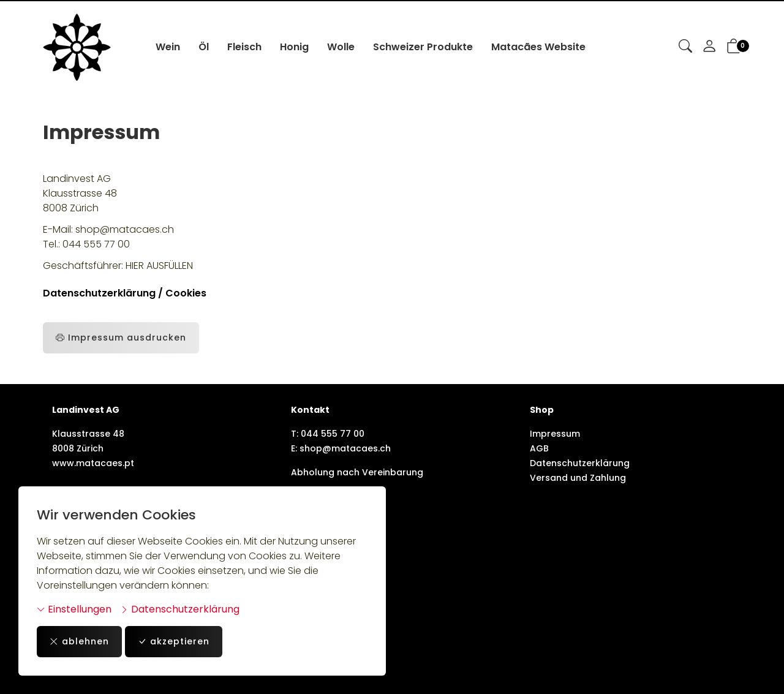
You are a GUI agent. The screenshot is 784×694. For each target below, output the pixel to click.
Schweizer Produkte (423, 47)
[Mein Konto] (709, 47)
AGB (539, 448)
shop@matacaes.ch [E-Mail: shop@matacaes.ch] (345, 448)
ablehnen (79, 642)
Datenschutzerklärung (180, 609)
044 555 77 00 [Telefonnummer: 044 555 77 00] (333, 434)
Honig (294, 47)
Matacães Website (538, 47)
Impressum (555, 434)
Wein (168, 47)
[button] (685, 47)
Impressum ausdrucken (121, 338)
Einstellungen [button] (74, 609)
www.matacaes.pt (93, 463)
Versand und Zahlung (578, 478)
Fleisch (244, 47)
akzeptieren (174, 642)
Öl (204, 47)
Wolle (341, 47)
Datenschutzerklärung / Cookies (125, 293)
